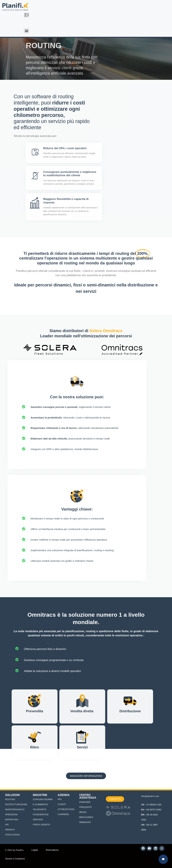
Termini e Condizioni (15, 859)
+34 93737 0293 (153, 810)
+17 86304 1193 (153, 805)
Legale (35, 850)
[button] (26, 15)
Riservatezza (52, 850)
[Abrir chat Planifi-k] (163, 859)
